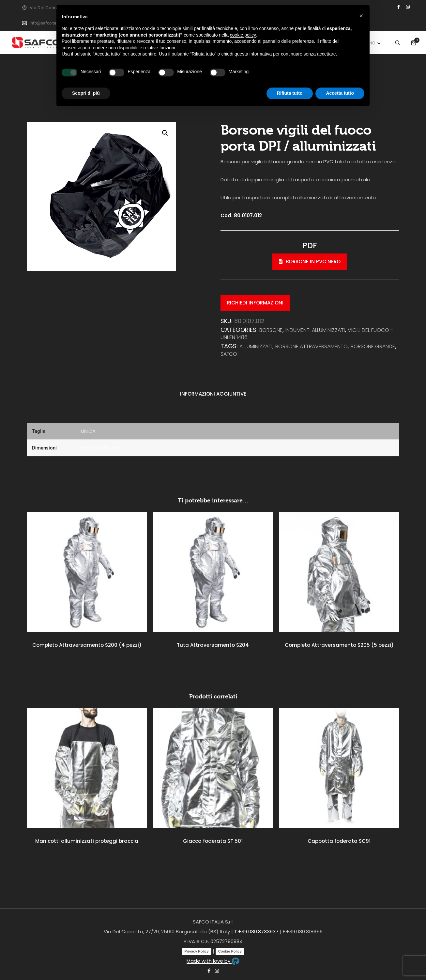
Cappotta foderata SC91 (339, 841)
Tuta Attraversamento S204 (213, 645)
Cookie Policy (230, 951)
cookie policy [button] (243, 35)
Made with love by (213, 961)
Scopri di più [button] (86, 93)
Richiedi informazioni (255, 303)
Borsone (271, 330)
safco (229, 354)
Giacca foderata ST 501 (213, 841)
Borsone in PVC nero (310, 261)
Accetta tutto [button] (340, 93)
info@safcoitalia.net (48, 23)
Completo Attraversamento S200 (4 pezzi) (87, 645)
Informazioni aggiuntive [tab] (213, 394)
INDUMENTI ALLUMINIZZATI (315, 330)
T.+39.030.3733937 (256, 931)
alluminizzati (256, 346)
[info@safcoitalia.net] (24, 23)
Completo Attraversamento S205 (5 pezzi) (339, 645)
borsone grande (373, 346)
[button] (165, 133)
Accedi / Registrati (381, 40)
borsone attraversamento (312, 346)
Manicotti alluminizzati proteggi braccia (87, 841)
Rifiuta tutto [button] (290, 93)
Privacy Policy (197, 951)
